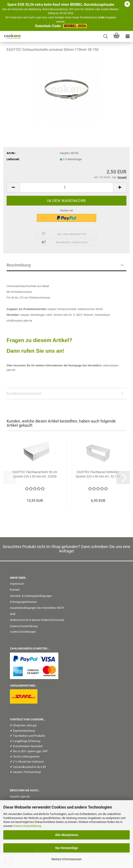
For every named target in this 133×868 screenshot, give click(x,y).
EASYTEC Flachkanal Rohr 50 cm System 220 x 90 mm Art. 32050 (35, 474)
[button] (13, 187)
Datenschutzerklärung (27, 826)
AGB (13, 614)
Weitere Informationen (66, 859)
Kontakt (15, 590)
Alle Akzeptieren (67, 835)
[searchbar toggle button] (105, 36)
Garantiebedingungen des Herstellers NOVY (37, 608)
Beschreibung (19, 265)
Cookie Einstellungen (23, 632)
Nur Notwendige (67, 848)
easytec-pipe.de (20, 797)
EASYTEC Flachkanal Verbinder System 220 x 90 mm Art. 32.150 (98, 474)
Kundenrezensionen (24, 393)
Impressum (17, 584)
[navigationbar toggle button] (127, 36)
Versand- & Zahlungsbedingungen (31, 596)
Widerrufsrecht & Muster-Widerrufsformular (37, 620)
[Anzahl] (66, 187)
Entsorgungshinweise (23, 602)
